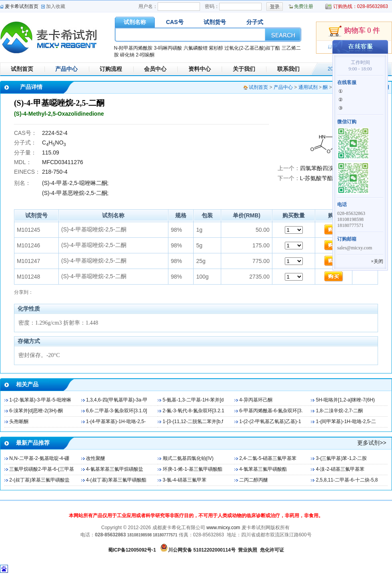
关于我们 (244, 69)
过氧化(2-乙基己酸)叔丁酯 (252, 48)
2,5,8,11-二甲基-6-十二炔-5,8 (347, 480)
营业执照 (248, 550)
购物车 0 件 (354, 31)
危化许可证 (272, 550)
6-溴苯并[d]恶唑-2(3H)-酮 (36, 411)
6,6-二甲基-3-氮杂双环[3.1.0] (117, 411)
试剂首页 (22, 69)
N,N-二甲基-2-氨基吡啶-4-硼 (39, 458)
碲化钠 (127, 55)
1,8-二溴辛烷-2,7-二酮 (339, 411)
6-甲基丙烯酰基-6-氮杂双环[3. (271, 411)
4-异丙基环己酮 (256, 400)
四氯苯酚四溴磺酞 (322, 168)
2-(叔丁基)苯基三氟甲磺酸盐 (39, 480)
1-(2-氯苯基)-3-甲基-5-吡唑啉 (40, 400)
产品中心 (66, 69)
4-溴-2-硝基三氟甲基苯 (340, 469)
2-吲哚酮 (145, 55)
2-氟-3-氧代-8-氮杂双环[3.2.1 (194, 411)
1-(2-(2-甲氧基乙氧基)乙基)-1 (270, 421)
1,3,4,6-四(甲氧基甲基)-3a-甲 (117, 400)
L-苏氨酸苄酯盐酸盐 (325, 178)
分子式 (255, 22)
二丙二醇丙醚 (254, 480)
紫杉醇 (216, 48)
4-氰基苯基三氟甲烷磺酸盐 (115, 469)
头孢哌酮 (19, 421)
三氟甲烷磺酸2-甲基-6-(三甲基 (41, 469)
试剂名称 (135, 22)
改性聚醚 (96, 458)
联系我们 (288, 69)
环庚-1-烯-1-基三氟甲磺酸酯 (193, 469)
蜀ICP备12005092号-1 (132, 550)
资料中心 (200, 69)
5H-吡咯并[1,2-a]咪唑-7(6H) (345, 400)
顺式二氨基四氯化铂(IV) (188, 458)
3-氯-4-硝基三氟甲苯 (185, 480)
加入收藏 (56, 6)
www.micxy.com (223, 528)
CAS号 (175, 22)
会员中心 (155, 69)
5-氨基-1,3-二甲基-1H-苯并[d (193, 400)
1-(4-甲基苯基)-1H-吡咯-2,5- (116, 421)
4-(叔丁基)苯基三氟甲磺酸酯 (116, 480)
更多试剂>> (372, 443)
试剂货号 (215, 22)
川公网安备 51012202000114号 (202, 550)
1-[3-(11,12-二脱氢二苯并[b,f (193, 421)
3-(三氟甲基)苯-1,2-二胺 (341, 458)
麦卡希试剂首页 (22, 6)
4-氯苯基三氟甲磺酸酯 (263, 469)
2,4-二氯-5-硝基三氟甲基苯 (268, 458)
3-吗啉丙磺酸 (168, 48)
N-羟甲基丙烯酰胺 (133, 48)
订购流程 (111, 69)
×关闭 (377, 261)
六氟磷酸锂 (196, 48)
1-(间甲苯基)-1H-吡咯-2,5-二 (346, 421)
